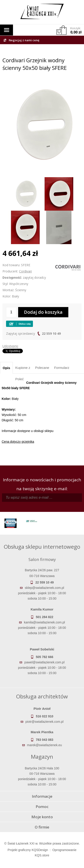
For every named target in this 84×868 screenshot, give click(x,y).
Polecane (42, 368)
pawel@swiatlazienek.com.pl (44, 662)
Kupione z (23, 368)
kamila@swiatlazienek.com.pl (44, 622)
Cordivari (25, 271)
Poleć (19, 379)
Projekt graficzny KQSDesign (28, 850)
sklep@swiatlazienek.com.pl (44, 588)
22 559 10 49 (51, 333)
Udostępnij (10, 346)
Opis (6, 368)
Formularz (62, 368)
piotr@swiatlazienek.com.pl (45, 722)
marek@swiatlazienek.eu (45, 745)
